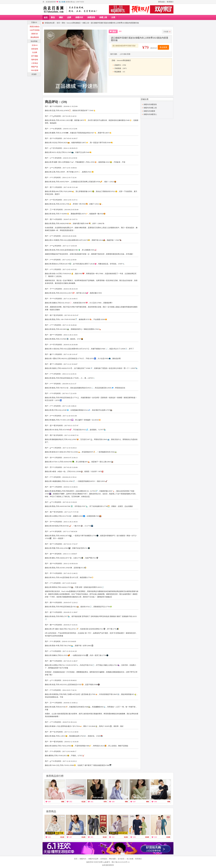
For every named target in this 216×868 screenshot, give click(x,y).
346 (156, 802)
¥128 (126, 837)
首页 (46, 18)
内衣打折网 (98, 862)
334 (156, 837)
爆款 (61, 17)
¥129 (83, 837)
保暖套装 (91, 17)
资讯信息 (161, 2)
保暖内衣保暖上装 (150, 108)
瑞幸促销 (35, 60)
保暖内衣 (79, 17)
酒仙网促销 (35, 37)
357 (49, 802)
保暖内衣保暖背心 (150, 114)
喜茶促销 (35, 49)
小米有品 (35, 63)
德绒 (125, 54)
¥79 (105, 802)
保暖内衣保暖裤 (149, 111)
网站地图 (112, 859)
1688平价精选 (35, 30)
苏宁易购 (35, 56)
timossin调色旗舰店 (74, 23)
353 (71, 802)
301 (92, 837)
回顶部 (34, 74)
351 (92, 802)
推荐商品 (51, 811)
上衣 (121, 54)
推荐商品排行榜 (55, 776)
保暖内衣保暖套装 (150, 104)
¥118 (83, 802)
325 (134, 837)
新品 (53, 17)
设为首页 (121, 859)
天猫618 (34, 22)
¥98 (63, 802)
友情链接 (104, 859)
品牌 (69, 17)
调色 (63, 23)
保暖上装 (103, 17)
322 (113, 837)
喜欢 (114, 32)
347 (134, 802)
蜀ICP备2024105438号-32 (121, 862)
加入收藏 (62, 2)
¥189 (168, 837)
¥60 (148, 802)
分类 (113, 17)
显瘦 (129, 54)
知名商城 (34, 41)
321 (49, 837)
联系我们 (170, 2)
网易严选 (35, 67)
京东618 (35, 45)
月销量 (167, 32)
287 (71, 837)
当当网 (35, 52)
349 (113, 802)
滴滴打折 (35, 34)
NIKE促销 (35, 70)
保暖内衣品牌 (93, 859)
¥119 (62, 837)
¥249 (147, 837)
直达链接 (163, 47)
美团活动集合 (35, 27)
